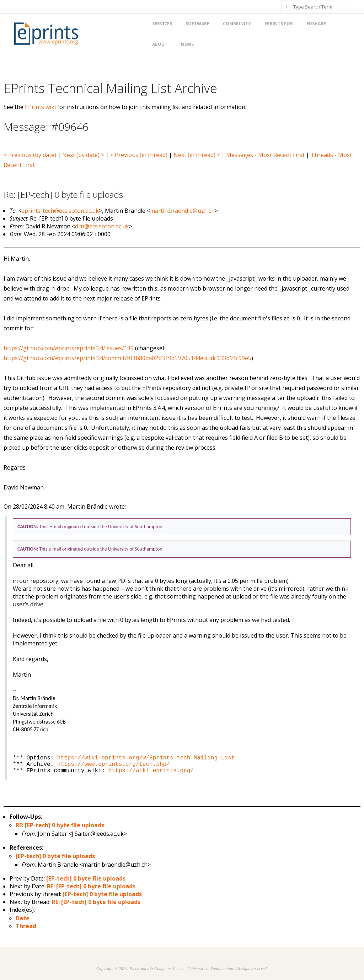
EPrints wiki (40, 107)
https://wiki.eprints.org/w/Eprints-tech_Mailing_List (146, 758)
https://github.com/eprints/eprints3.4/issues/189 (69, 348)
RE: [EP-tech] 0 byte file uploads (60, 825)
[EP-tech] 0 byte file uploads (55, 856)
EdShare (316, 24)
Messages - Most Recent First (265, 155)
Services (162, 24)
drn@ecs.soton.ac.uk (102, 226)
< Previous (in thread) (139, 155)
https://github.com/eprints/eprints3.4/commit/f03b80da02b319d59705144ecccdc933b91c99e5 (127, 358)
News (187, 44)
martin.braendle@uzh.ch (182, 211)
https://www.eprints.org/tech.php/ (114, 764)
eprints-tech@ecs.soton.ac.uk (60, 211)
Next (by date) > (83, 155)
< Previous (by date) (30, 155)
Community (237, 24)
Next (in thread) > (197, 155)
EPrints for (279, 24)
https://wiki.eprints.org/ (151, 771)
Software (197, 24)
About (160, 44)
